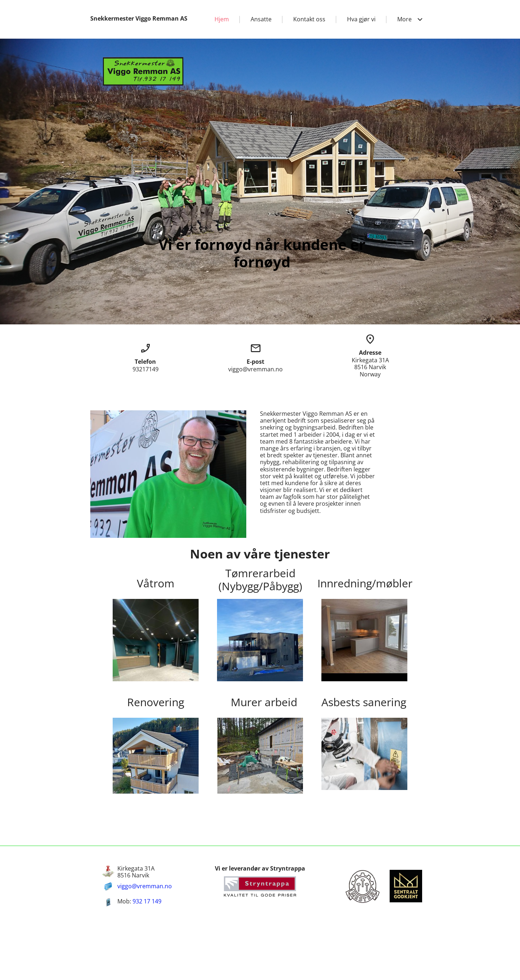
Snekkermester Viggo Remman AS (139, 18)
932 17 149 (147, 901)
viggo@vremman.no (145, 886)
